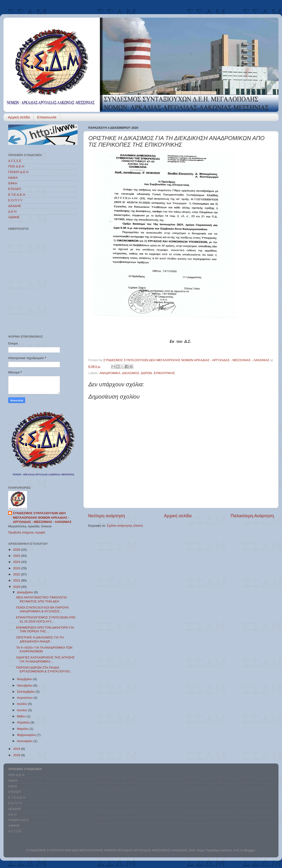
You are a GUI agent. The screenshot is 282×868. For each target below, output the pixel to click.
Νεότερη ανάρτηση (107, 516)
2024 (17, 562)
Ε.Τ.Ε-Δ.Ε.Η (17, 195)
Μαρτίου (23, 729)
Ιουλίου (22, 704)
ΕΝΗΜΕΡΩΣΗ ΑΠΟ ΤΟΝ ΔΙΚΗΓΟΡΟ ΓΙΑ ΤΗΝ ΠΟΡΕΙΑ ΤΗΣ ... (45, 629)
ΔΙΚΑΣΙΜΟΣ (131, 373)
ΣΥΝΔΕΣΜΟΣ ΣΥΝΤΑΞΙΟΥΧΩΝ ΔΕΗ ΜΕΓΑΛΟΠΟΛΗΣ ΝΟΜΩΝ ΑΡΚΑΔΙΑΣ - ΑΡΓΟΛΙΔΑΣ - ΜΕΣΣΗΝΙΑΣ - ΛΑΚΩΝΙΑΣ (42, 518)
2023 (17, 568)
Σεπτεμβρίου (26, 692)
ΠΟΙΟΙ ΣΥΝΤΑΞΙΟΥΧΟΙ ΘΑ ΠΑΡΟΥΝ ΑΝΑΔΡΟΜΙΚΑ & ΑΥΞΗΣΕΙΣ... (42, 609)
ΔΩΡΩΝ (146, 373)
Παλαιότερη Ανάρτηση (252, 516)
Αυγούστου (25, 698)
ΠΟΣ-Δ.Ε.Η (16, 166)
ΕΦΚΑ (13, 183)
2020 (17, 587)
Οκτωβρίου (25, 685)
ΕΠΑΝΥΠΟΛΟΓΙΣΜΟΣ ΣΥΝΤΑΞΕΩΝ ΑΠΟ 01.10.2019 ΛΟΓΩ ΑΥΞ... (46, 619)
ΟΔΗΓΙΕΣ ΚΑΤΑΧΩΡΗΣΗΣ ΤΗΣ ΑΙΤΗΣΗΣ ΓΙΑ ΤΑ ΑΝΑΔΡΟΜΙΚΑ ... (45, 659)
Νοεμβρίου (25, 679)
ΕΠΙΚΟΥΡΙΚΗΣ (164, 373)
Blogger (249, 850)
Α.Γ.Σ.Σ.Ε (15, 161)
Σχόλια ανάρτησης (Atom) (125, 526)
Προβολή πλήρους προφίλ (27, 532)
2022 (17, 574)
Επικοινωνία (47, 117)
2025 (17, 556)
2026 (17, 550)
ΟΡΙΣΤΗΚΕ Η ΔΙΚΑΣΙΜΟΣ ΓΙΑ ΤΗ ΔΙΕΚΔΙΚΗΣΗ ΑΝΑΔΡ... (40, 639)
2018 (17, 755)
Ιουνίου (22, 710)
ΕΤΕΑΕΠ (15, 189)
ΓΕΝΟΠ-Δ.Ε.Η (18, 172)
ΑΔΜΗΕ (14, 217)
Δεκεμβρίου (25, 592)
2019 (17, 749)
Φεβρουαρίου (27, 735)
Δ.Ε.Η (12, 212)
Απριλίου (24, 722)
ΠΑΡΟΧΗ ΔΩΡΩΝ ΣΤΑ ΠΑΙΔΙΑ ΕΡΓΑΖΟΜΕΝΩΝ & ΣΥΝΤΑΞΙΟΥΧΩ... (44, 669)
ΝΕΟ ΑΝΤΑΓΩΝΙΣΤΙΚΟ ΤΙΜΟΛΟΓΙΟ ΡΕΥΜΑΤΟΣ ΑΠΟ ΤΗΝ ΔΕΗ (42, 599)
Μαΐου (22, 716)
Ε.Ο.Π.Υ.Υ (15, 200)
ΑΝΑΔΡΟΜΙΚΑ (110, 373)
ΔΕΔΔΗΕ (15, 206)
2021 (17, 580)
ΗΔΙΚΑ (13, 178)
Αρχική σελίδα (19, 117)
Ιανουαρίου (25, 741)
